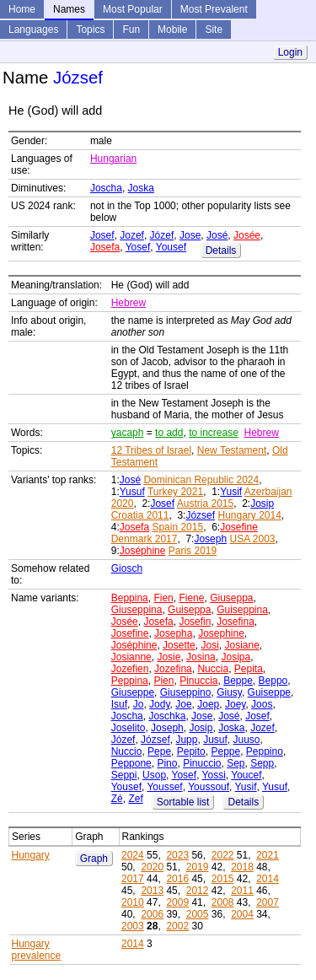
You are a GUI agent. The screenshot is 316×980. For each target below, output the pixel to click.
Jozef (132, 235)
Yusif (231, 492)
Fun (131, 30)
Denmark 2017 (145, 539)
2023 (177, 855)
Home (22, 9)
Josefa (105, 247)
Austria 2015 (205, 503)
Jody (159, 704)
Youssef (164, 787)
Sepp (262, 763)
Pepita (249, 669)
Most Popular (133, 9)
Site (214, 30)
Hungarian (113, 159)
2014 (268, 879)
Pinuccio (202, 763)
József (200, 515)
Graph (94, 859)
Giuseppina (137, 610)
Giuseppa (231, 598)
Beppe (238, 681)
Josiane (241, 645)
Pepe (159, 751)
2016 (177, 879)
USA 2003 (252, 539)
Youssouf (209, 787)
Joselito (129, 728)
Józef (162, 235)
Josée (247, 235)
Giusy (229, 692)
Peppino (265, 751)
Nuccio (127, 751)
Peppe (225, 751)
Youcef (246, 775)
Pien (163, 681)
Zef (135, 799)
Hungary (31, 855)
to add (169, 433)
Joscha (106, 188)
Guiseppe (269, 692)
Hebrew (129, 303)
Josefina (236, 622)
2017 (133, 879)
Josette (179, 645)
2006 (152, 914)
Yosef (138, 247)
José (217, 235)
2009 (177, 902)
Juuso (246, 740)
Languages (33, 30)
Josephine (221, 633)
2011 (242, 891)
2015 (223, 879)
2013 (152, 891)
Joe (183, 704)
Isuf (119, 704)
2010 (133, 902)
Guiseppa (189, 610)
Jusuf (215, 740)
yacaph (128, 433)
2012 (198, 891)
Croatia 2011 (140, 515)
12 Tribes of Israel (151, 450)
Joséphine (143, 551)
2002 (177, 926)
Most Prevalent (214, 9)
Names (69, 9)
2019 (198, 867)
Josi (209, 645)
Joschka (167, 716)
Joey (235, 704)
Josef (102, 235)
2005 (198, 914)
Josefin (195, 622)
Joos (262, 704)
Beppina (130, 598)
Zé (117, 799)
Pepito (191, 751)
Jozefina (173, 669)
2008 (223, 902)
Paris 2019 (193, 551)
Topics (90, 30)
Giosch (127, 568)
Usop (154, 775)
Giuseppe (133, 692)
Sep (236, 763)
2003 (133, 926)
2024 (133, 855)
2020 (152, 867)
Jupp (186, 740)
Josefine (239, 527)
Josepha (173, 633)
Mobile (172, 30)
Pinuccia (198, 681)
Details (221, 250)
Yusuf (132, 492)
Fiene (191, 598)
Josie (169, 657)
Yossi (214, 775)
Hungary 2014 (249, 515)
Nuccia (213, 669)
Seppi (124, 775)
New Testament (232, 450)
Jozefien (130, 669)
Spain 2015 (177, 527)
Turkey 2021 (175, 492)
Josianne (131, 657)
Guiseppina (242, 610)
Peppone (131, 763)
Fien (163, 598)
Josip (262, 503)
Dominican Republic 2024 (201, 480)
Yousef (171, 247)
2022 (223, 855)
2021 (268, 855)
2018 (242, 867)
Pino (167, 763)
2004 (242, 914)
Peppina (130, 681)
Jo (139, 704)
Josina (201, 657)
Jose (190, 235)
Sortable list (183, 802)
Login (290, 52)
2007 (268, 902)
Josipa (236, 657)
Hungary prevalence (37, 950)
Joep (208, 704)
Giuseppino (186, 692)
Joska (141, 188)
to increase (214, 433)
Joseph (210, 539)
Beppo (273, 681)
